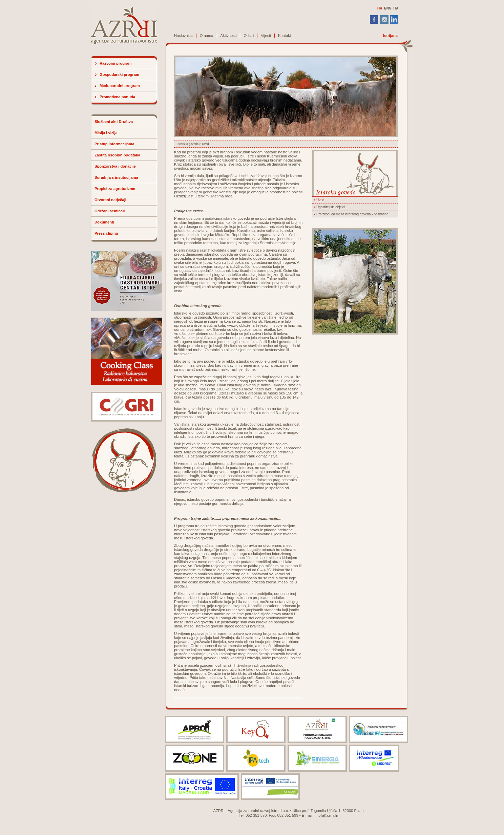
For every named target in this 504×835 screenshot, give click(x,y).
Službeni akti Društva (114, 122)
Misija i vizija (106, 133)
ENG (388, 8)
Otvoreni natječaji (110, 200)
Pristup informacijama (114, 144)
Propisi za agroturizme (115, 189)
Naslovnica (183, 36)
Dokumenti (104, 222)
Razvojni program (116, 63)
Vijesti (266, 36)
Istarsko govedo (188, 144)
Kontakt (285, 36)
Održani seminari (110, 211)
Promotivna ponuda (117, 97)
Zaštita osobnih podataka (117, 155)
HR (380, 8)
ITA (396, 8)
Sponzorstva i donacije (115, 166)
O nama (207, 36)
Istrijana (390, 36)
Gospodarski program (119, 74)
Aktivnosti (229, 36)
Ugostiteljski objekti (331, 207)
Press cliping (106, 233)
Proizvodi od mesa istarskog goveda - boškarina (352, 214)
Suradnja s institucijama (116, 177)
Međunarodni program (120, 86)
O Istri (249, 36)
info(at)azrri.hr (327, 815)
